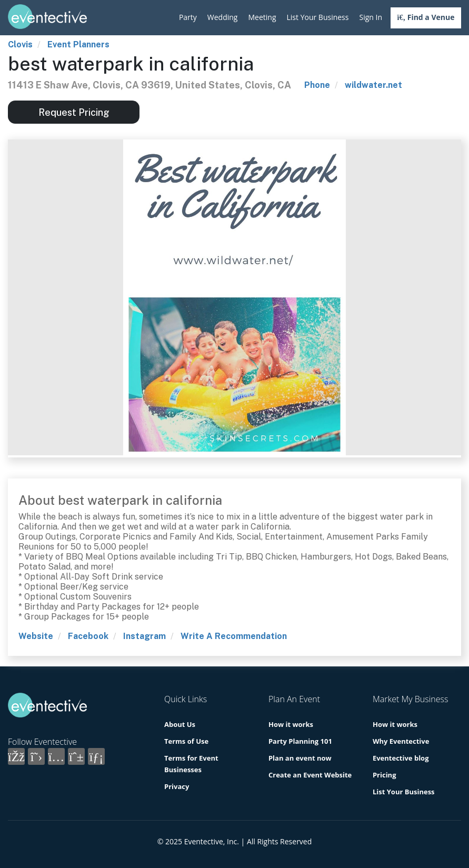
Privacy (177, 786)
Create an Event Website (310, 775)
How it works (291, 724)
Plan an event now (300, 758)
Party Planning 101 (300, 741)
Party (188, 17)
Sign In (371, 17)
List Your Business (318, 17)
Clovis (20, 44)
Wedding (223, 17)
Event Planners (78, 44)
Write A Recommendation (234, 636)
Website (36, 636)
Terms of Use (186, 741)
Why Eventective (401, 741)
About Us (180, 724)
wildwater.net (373, 85)
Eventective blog (401, 758)
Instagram (144, 636)
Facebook (88, 636)
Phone (317, 85)
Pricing (385, 775)
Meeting (262, 17)
